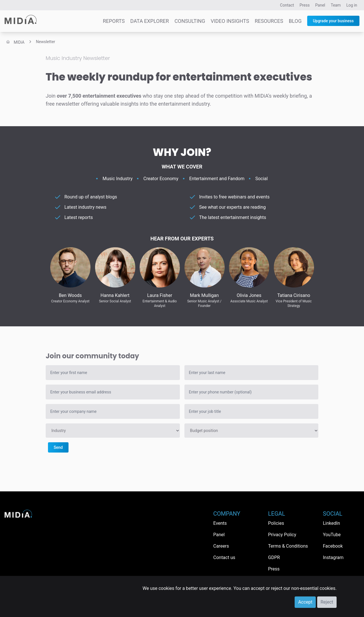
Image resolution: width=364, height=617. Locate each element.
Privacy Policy (282, 535)
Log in (352, 5)
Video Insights (230, 21)
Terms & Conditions (288, 546)
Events (220, 523)
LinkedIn (331, 523)
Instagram (333, 557)
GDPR (274, 557)
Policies (276, 523)
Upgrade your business (333, 21)
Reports (114, 21)
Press (304, 5)
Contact (287, 5)
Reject (327, 602)
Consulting (190, 21)
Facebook (333, 546)
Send (58, 447)
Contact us (224, 557)
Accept (305, 602)
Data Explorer (149, 21)
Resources (269, 21)
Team (336, 5)
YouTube (332, 535)
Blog (295, 21)
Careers (221, 546)
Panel (320, 5)
